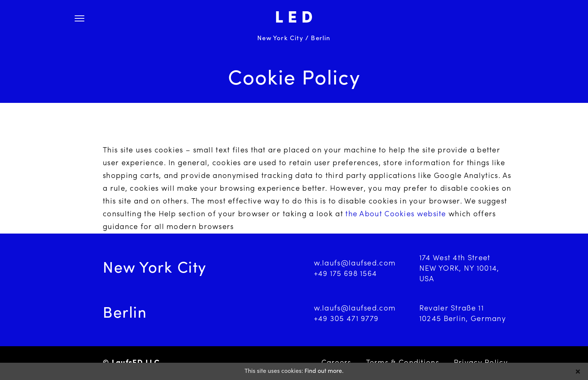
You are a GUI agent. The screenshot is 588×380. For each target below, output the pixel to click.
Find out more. (324, 371)
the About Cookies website (396, 214)
